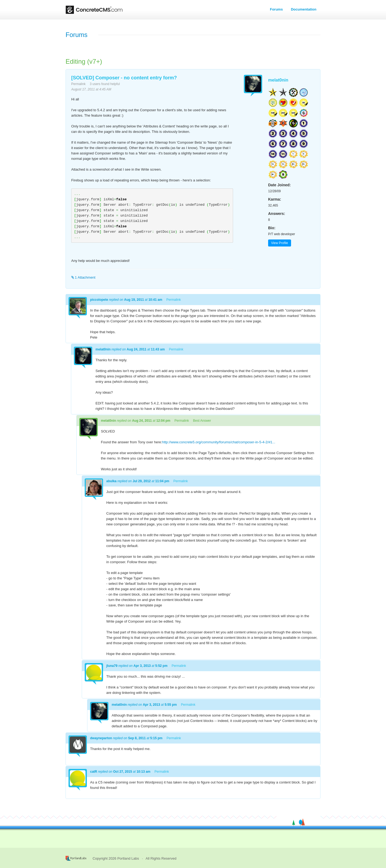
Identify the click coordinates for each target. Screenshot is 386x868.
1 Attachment (83, 277)
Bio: (272, 228)
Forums (276, 9)
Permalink (78, 84)
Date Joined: (279, 185)
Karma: (275, 199)
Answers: (277, 214)
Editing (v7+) (84, 61)
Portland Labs (128, 858)
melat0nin (278, 80)
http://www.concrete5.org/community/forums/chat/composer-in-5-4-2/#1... (219, 442)
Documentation (304, 9)
